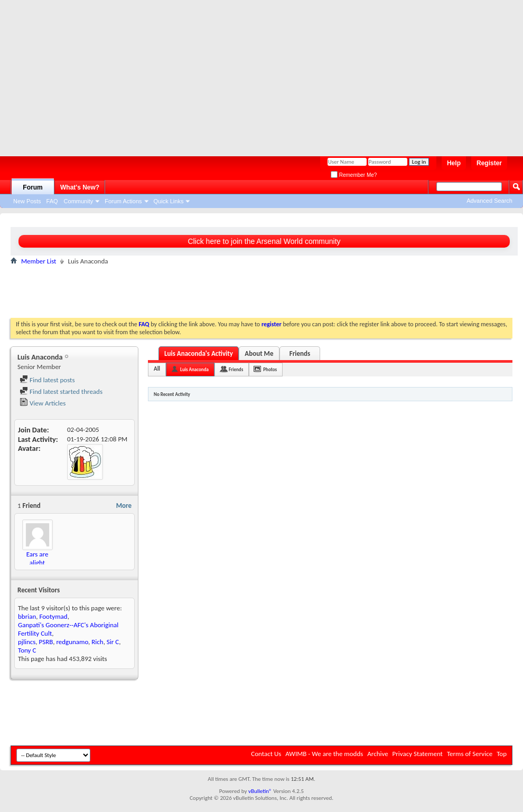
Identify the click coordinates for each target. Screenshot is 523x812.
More (124, 506)
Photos (270, 369)
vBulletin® (260, 791)
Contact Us (266, 754)
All (157, 369)
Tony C (27, 650)
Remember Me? (354, 175)
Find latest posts (47, 380)
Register (489, 163)
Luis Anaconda (194, 369)
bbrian (27, 616)
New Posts (27, 201)
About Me (259, 353)
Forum (32, 187)
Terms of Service (470, 754)
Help (454, 163)
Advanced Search (489, 201)
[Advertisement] (190, 74)
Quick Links (169, 201)
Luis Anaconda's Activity (199, 353)
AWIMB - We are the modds (324, 754)
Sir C (113, 642)
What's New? (80, 187)
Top (502, 754)
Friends (300, 353)
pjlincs (27, 642)
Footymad (53, 616)
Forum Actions (123, 201)
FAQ (52, 201)
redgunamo (72, 642)
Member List (39, 261)
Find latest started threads (61, 391)
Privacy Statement (418, 754)
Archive (377, 754)
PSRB (46, 642)
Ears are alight (38, 558)
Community (79, 201)
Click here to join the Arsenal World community (264, 241)
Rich (97, 642)
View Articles (43, 403)
